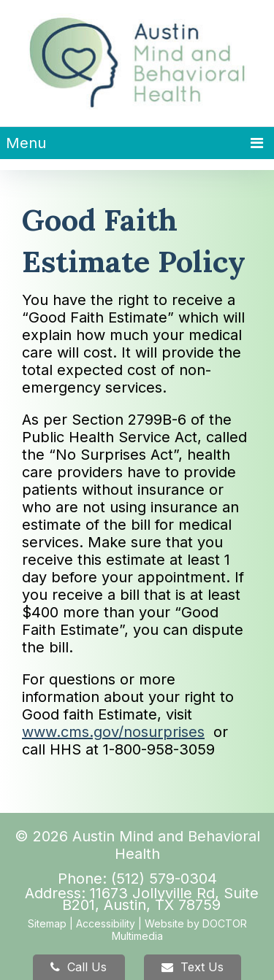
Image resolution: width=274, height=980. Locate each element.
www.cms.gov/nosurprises (113, 732)
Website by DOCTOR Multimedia (179, 930)
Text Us (193, 967)
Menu (26, 143)
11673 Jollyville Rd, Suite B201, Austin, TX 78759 (160, 899)
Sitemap (47, 923)
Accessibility (106, 923)
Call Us (79, 967)
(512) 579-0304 (164, 879)
